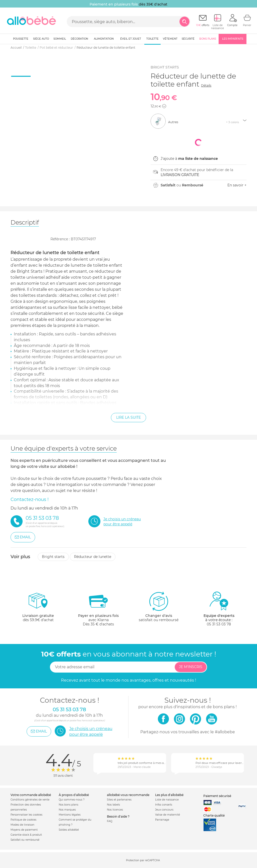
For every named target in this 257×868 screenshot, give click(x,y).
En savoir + (237, 185)
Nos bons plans (69, 805)
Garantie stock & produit (26, 835)
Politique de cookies (23, 820)
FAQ (110, 821)
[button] (164, 106)
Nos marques (67, 810)
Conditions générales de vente (30, 800)
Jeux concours (164, 810)
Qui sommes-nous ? (72, 800)
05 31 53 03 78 (219, 624)
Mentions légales (70, 815)
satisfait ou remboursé (159, 607)
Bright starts (53, 557)
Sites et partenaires (119, 800)
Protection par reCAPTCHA (143, 860)
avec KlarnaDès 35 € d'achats (98, 609)
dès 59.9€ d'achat (38, 609)
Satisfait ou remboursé (25, 840)
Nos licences (115, 810)
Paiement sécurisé (217, 796)
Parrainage (162, 820)
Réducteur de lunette (93, 557)
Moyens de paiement (24, 830)
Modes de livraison (22, 825)
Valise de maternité (168, 815)
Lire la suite (128, 417)
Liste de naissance (167, 800)
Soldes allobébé (69, 830)
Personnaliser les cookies (26, 815)
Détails (206, 85)
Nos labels (113, 805)
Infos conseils (164, 805)
